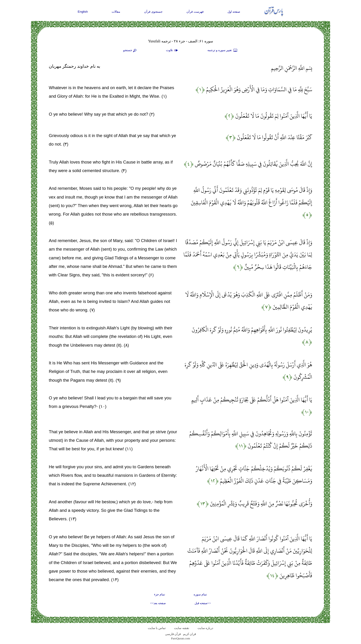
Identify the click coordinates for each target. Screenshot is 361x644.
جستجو (130, 50)
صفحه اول (234, 12)
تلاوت (172, 50)
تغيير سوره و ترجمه (223, 50)
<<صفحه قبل (203, 603)
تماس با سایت (157, 628)
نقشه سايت (182, 628)
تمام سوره (200, 594)
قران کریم (189, 634)
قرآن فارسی (173, 634)
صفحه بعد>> (158, 603)
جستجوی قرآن (153, 12)
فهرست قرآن (195, 12)
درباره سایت (205, 628)
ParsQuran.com (181, 638)
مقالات (116, 12)
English (83, 12)
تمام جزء (160, 594)
